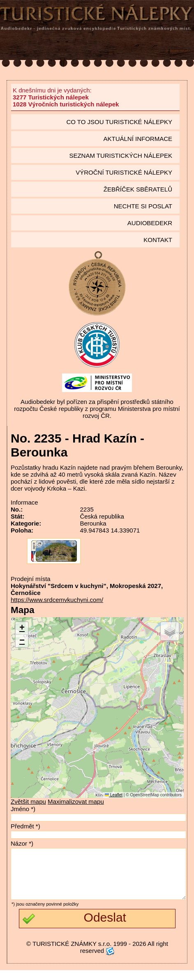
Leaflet (114, 795)
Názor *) (22, 843)
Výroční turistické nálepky (124, 172)
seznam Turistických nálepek (121, 156)
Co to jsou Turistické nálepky (119, 122)
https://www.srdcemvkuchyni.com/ (57, 600)
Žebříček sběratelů (138, 189)
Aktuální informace (138, 139)
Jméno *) (23, 809)
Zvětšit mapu (28, 801)
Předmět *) (25, 826)
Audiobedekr (150, 223)
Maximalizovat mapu (76, 801)
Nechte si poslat (143, 206)
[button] (22, 628)
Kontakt (158, 240)
